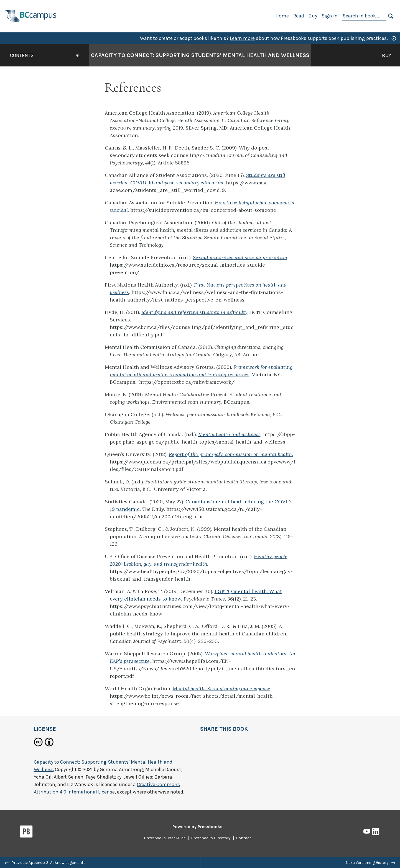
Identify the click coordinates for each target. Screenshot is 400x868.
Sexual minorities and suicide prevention (240, 257)
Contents (45, 55)
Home (282, 16)
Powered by (198, 827)
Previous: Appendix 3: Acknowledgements (45, 863)
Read (299, 16)
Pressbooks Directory (211, 838)
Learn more (242, 38)
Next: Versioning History (370, 863)
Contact (244, 838)
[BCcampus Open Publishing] (31, 16)
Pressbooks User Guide (165, 838)
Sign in (330, 16)
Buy (313, 16)
